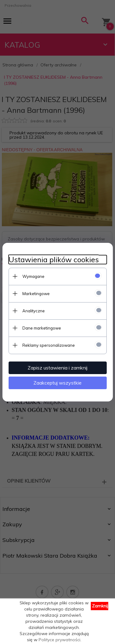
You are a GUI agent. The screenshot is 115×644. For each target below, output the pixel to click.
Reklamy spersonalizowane (49, 345)
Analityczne (34, 311)
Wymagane (33, 276)
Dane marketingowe (42, 328)
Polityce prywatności (59, 640)
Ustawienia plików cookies (54, 260)
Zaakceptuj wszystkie (57, 383)
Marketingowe (36, 294)
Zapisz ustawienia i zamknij (57, 368)
